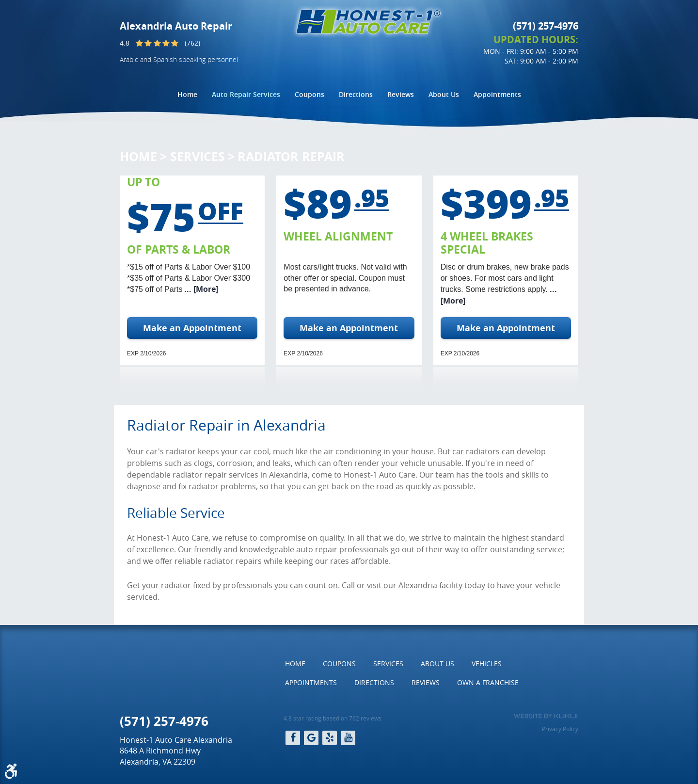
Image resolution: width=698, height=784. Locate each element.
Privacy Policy (560, 729)
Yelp (330, 738)
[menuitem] (187, 95)
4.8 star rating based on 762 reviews (333, 718)
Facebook (293, 738)
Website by (546, 716)
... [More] (200, 289)
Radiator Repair (291, 156)
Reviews (401, 94)
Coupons (309, 94)
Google (311, 738)
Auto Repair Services (246, 94)
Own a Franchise (488, 682)
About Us (444, 94)
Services (198, 156)
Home (187, 94)
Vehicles (487, 664)
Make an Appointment (192, 328)
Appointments (497, 94)
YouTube (348, 738)
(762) (192, 43)
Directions (356, 94)
